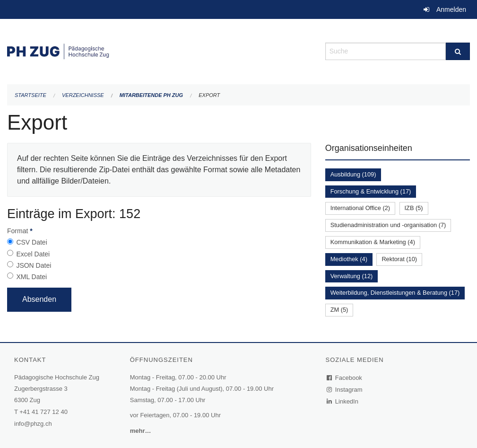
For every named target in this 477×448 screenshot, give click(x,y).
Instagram (345, 390)
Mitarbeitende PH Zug (151, 95)
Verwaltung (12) (352, 276)
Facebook (345, 378)
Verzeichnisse (83, 95)
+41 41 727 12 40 (43, 412)
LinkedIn (343, 401)
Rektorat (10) (399, 259)
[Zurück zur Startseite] (159, 50)
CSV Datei (31, 242)
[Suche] (458, 51)
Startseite (30, 95)
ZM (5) (339, 310)
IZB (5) (414, 208)
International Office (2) (360, 208)
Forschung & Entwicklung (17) (371, 191)
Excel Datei (33, 254)
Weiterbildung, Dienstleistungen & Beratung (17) (395, 293)
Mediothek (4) (349, 259)
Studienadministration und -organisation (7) (388, 225)
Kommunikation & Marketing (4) (373, 242)
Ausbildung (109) (353, 174)
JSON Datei (34, 265)
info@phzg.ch (33, 424)
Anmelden (451, 9)
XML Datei (31, 277)
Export (209, 95)
